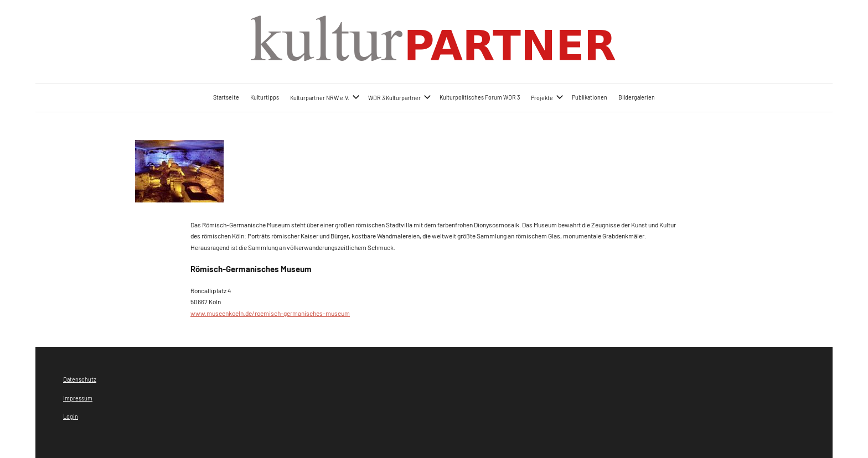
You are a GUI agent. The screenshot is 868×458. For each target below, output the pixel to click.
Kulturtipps (265, 97)
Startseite (226, 97)
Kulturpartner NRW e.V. (325, 97)
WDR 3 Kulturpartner (400, 97)
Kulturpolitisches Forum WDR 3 (480, 97)
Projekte (547, 97)
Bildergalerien (637, 97)
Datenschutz (80, 379)
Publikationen (590, 97)
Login (71, 416)
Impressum (78, 398)
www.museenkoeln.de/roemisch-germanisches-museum (270, 313)
